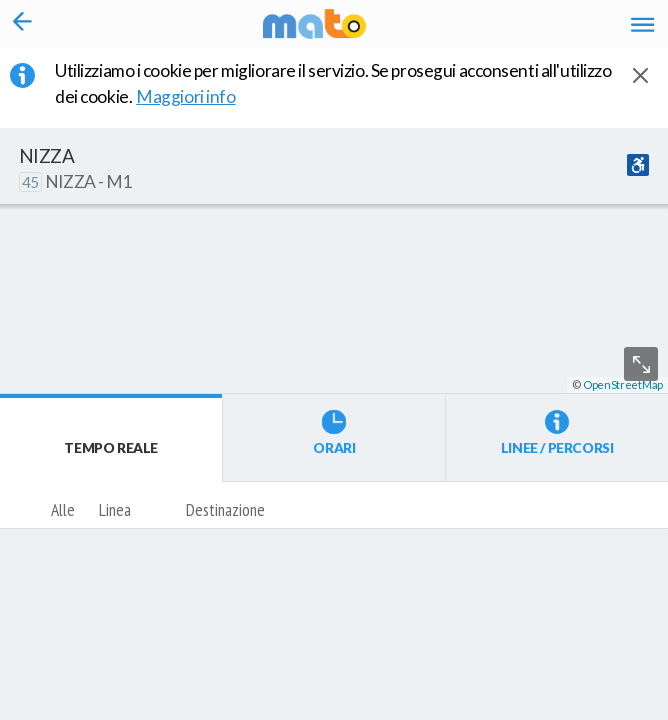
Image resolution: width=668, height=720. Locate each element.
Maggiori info (198, 96)
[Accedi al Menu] (643, 24)
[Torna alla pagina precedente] (22, 24)
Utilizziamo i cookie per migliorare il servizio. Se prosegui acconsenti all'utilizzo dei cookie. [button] (333, 83)
